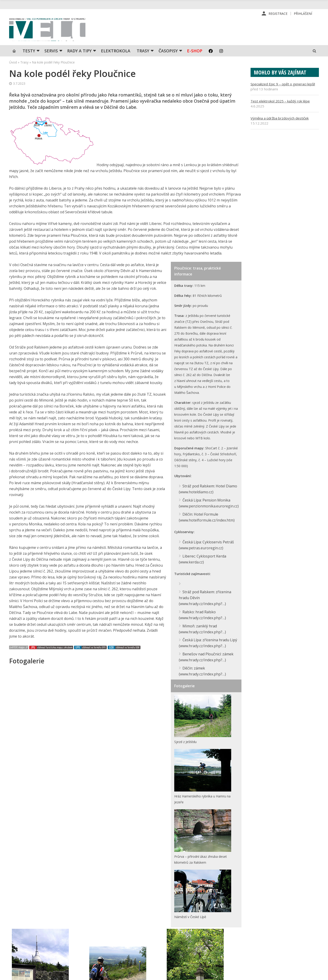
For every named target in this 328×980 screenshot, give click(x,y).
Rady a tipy (79, 51)
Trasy (143, 51)
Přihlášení (303, 14)
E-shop (195, 51)
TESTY (29, 51)
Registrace (278, 14)
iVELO (48, 30)
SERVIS (51, 51)
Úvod (13, 63)
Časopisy (168, 51)
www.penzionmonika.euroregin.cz (209, 506)
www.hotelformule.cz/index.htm (207, 520)
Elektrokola (116, 51)
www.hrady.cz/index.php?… (202, 603)
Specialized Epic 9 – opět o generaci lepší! (283, 84)
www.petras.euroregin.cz (201, 548)
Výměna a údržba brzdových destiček (280, 119)
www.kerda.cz (191, 562)
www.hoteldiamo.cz (196, 492)
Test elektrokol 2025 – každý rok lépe (280, 102)
